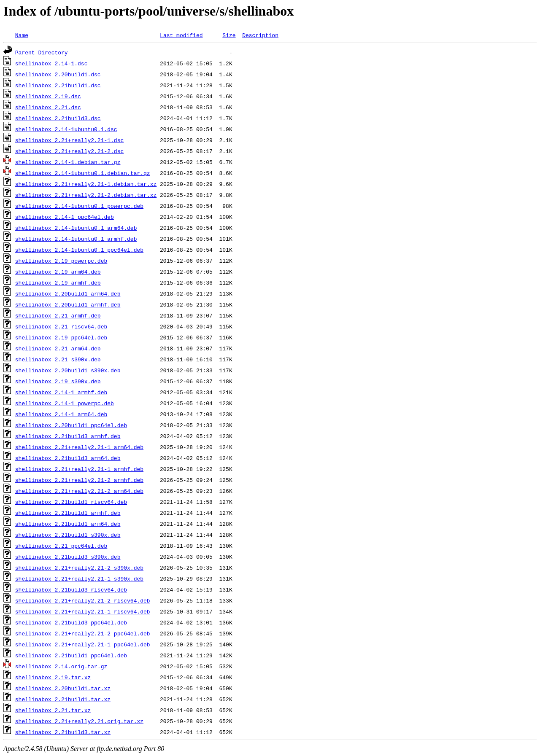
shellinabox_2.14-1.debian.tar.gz (68, 162)
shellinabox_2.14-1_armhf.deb (61, 392)
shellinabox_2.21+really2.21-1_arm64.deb (79, 447)
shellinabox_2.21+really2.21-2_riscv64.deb (83, 600)
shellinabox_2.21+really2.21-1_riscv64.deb (83, 611)
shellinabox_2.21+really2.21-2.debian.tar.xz (86, 195)
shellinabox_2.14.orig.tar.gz (61, 666)
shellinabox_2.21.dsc (48, 107)
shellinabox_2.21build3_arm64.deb (68, 458)
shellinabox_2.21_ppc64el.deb (61, 546)
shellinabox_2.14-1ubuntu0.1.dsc (66, 129)
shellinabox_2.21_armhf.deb (58, 315)
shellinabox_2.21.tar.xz (53, 710)
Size (229, 35)
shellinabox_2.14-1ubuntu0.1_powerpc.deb (79, 206)
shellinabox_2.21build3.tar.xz (63, 732)
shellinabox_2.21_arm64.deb (58, 348)
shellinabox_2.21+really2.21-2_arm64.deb (79, 491)
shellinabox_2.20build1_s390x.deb (68, 370)
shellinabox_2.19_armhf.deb (58, 282)
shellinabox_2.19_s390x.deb (58, 381)
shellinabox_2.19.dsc (48, 96)
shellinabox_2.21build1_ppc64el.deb (71, 655)
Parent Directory (42, 52)
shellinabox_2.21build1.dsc (58, 85)
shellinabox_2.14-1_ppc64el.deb (65, 217)
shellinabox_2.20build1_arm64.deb (68, 293)
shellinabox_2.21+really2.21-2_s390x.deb (79, 568)
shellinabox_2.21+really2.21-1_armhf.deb (79, 469)
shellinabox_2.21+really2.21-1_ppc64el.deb (83, 644)
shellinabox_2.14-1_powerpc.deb (65, 403)
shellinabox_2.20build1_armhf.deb (68, 304)
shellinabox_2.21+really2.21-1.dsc (69, 140)
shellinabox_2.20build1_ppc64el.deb (71, 425)
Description (260, 35)
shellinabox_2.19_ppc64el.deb (61, 337)
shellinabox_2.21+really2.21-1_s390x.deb (79, 578)
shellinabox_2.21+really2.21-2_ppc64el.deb (83, 633)
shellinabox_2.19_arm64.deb (58, 272)
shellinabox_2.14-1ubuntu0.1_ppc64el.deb (79, 250)
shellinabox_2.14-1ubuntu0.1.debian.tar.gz (83, 173)
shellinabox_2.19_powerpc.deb (61, 261)
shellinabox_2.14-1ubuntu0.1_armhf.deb (76, 239)
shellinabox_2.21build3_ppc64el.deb (71, 622)
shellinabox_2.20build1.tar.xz (63, 688)
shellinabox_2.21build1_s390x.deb (68, 535)
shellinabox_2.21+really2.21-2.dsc (69, 151)
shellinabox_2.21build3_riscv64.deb (71, 589)
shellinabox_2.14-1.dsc (51, 63)
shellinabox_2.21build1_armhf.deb (68, 513)
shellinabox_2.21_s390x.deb (58, 359)
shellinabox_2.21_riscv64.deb (61, 326)
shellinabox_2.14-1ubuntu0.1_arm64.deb (76, 228)
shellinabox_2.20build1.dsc (58, 74)
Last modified (181, 35)
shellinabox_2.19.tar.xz (53, 677)
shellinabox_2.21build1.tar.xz (63, 699)
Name (22, 35)
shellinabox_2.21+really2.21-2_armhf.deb (79, 480)
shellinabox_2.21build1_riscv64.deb (71, 502)
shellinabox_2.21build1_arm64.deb (68, 524)
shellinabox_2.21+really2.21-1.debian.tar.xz (86, 184)
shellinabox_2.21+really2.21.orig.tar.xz (79, 721)
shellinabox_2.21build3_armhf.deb (68, 436)
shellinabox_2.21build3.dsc (58, 118)
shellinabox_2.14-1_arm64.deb (61, 414)
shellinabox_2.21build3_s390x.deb (68, 557)
